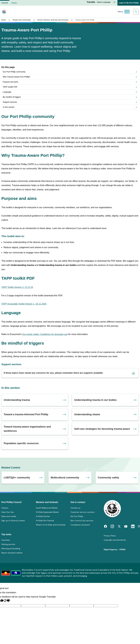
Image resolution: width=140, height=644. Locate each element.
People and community (22, 20)
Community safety (108, 478)
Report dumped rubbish (12, 553)
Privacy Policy (110, 536)
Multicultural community (65, 478)
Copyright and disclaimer (115, 540)
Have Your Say (8, 512)
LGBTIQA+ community (17, 478)
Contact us (75, 508)
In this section (70, 107)
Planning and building (11, 549)
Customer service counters (83, 512)
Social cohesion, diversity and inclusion (53, 20)
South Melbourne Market (47, 508)
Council (5, 3)
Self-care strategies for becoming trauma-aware (102, 429)
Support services (70, 102)
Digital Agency (111, 549)
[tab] (70, 373)
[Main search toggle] (136, 12)
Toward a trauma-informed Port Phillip (26, 414)
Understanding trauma (17, 400)
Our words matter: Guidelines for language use (45, 334)
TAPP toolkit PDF (70, 87)
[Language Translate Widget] (106, 2)
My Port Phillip (77, 516)
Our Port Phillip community (70, 72)
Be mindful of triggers (70, 97)
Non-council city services (82, 521)
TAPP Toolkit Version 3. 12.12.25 (17, 287)
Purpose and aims (70, 82)
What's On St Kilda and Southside (51, 525)
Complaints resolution (80, 525)
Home (4, 20)
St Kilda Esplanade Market (47, 512)
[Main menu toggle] (124, 12)
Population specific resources (21, 443)
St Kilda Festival (43, 516)
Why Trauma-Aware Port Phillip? (70, 77)
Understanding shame (87, 414)
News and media (9, 516)
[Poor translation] (7, 601)
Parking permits (8, 544)
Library (14, 3)
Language (70, 92)
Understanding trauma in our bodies (95, 400)
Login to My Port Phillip (129, 3)
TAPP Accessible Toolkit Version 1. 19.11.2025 (24, 304)
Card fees (6, 540)
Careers (5, 508)
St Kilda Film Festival (45, 521)
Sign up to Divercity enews (13, 521)
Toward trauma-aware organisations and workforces (27, 429)
